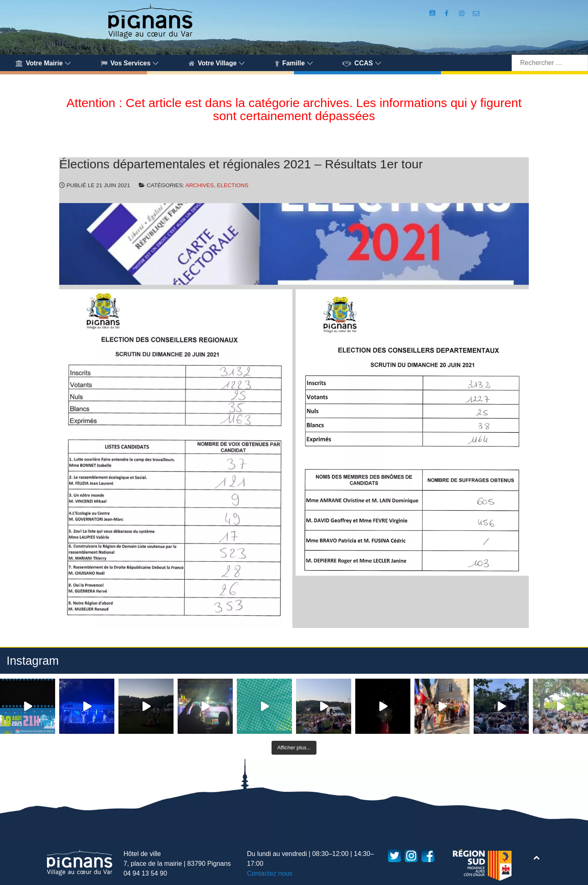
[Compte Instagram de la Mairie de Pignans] (463, 13)
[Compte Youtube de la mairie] (433, 13)
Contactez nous (270, 873)
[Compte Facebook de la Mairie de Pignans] (447, 13)
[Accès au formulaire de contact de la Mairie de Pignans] (476, 13)
